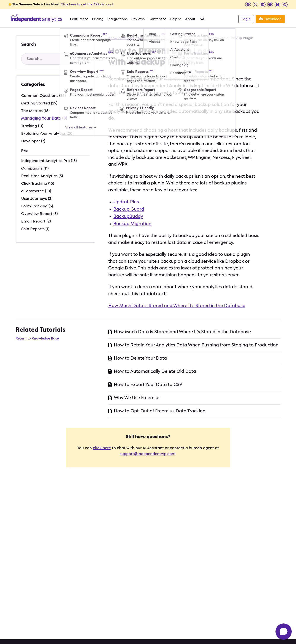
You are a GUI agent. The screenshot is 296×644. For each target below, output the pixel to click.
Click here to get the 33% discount (87, 4)
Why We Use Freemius (137, 398)
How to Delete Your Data (140, 358)
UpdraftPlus (126, 202)
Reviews (138, 19)
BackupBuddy (128, 216)
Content (157, 19)
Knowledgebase (121, 38)
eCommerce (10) (36, 191)
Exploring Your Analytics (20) (47, 134)
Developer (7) (33, 141)
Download (270, 19)
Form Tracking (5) (37, 206)
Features (79, 19)
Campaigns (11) (35, 168)
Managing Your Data (155, 38)
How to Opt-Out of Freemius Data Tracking (160, 411)
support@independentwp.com (148, 454)
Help (176, 19)
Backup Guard (129, 209)
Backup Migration (132, 224)
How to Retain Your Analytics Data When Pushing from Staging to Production (196, 345)
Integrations (117, 19)
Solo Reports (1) (35, 229)
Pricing (98, 19)
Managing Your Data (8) (44, 119)
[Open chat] (284, 632)
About (190, 19)
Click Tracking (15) (38, 184)
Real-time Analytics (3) (42, 176)
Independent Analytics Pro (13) (49, 161)
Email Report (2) (36, 221)
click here (102, 448)
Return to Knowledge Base (37, 338)
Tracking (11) (32, 126)
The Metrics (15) (35, 111)
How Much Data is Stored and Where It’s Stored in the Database (177, 306)
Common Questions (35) (43, 96)
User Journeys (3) (37, 199)
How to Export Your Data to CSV (148, 385)
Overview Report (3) (39, 214)
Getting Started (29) (39, 103)
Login (246, 19)
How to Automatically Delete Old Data (155, 371)
